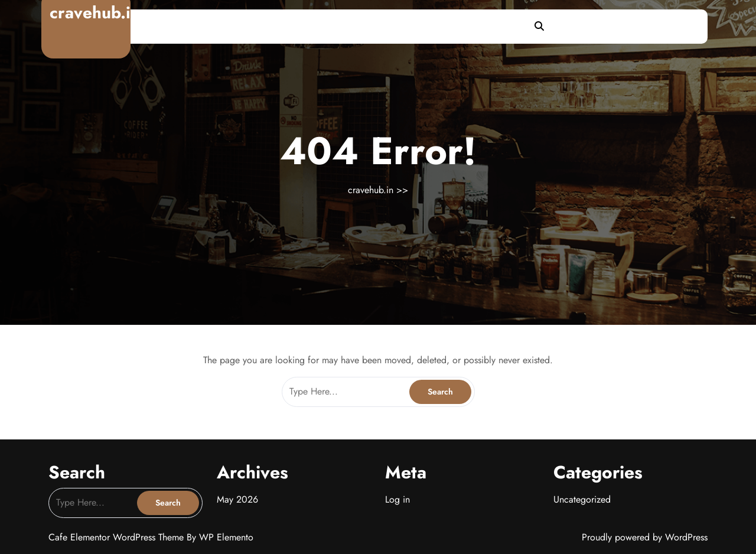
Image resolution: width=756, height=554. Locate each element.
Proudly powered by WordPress (645, 537)
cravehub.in (95, 13)
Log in (397, 499)
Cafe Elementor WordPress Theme (118, 537)
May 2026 (237, 499)
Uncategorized (582, 499)
